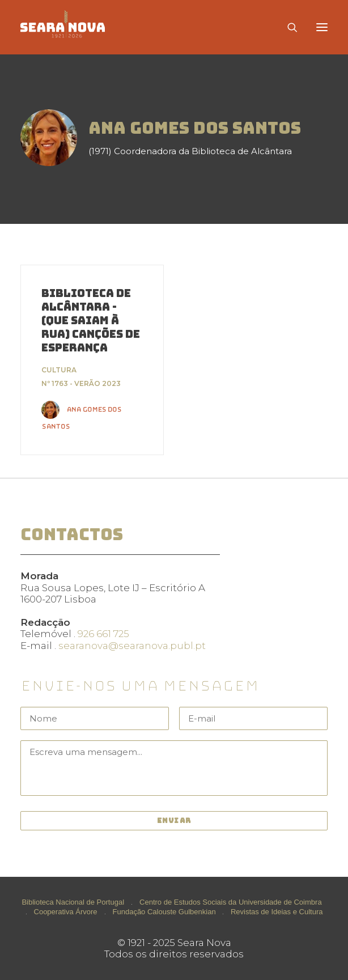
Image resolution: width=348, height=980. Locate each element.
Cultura (59, 370)
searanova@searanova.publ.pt (132, 646)
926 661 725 (103, 634)
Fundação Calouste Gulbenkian (164, 912)
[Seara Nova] (72, 27)
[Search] (287, 27)
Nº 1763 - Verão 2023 (81, 383)
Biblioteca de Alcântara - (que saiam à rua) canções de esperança (91, 321)
